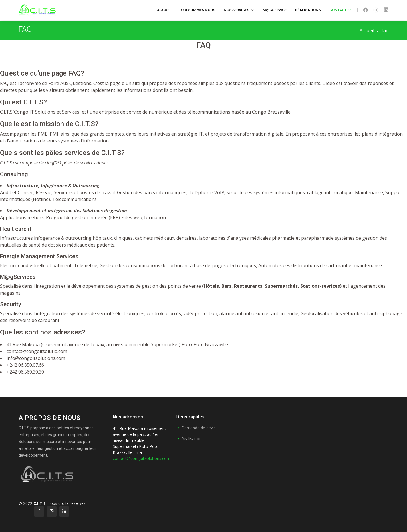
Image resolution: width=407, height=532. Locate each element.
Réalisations (308, 10)
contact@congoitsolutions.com (142, 458)
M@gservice (275, 10)
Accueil (165, 10)
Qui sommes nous (198, 10)
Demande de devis (199, 428)
